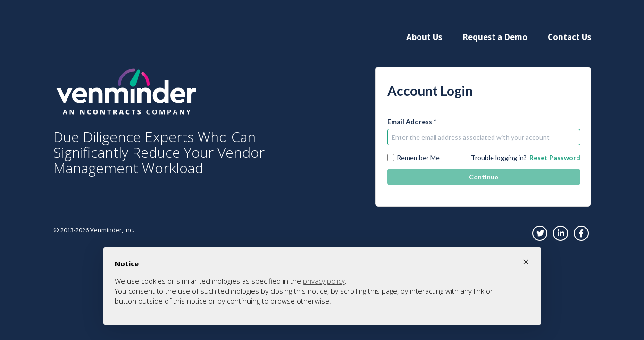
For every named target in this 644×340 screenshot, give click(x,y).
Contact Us (569, 37)
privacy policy (324, 281)
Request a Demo (495, 37)
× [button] (526, 261)
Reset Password (555, 157)
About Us (424, 37)
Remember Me (414, 157)
